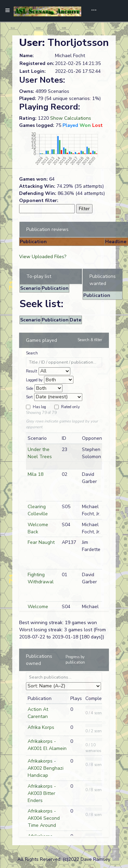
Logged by (34, 380)
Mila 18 (35, 474)
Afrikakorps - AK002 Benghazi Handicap (46, 768)
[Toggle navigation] (91, 11)
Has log (39, 407)
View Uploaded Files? (43, 257)
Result (32, 371)
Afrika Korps (41, 727)
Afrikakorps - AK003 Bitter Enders (42, 793)
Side (30, 389)
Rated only (70, 407)
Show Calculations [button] (71, 118)
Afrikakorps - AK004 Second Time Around (44, 818)
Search (32, 353)
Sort (29, 397)
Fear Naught (41, 542)
